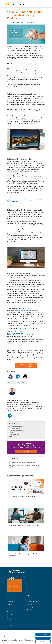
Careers (9, 617)
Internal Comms (31, 599)
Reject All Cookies (43, 638)
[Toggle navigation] (44, 4)
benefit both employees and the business (24, 70)
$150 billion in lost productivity (23, 286)
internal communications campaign (20, 311)
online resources (24, 328)
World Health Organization (16, 331)
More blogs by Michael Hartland (18, 400)
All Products (10, 607)
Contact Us (11, 589)
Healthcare (30, 609)
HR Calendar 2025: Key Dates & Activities (19, 470)
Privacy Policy (11, 625)
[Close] (49, 631)
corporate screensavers (23, 178)
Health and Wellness (32, 22)
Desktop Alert (11, 599)
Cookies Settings (43, 641)
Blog (8, 622)
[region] (26, 637)
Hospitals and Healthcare (17, 431)
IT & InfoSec (30, 604)
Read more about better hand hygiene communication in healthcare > (28, 201)
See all (11, 436)
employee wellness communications (28, 76)
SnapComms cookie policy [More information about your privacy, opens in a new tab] (18, 642)
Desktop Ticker (11, 602)
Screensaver (10, 604)
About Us (10, 614)
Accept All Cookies (43, 635)
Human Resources (23, 22)
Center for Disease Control (16, 333)
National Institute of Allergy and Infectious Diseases (23, 335)
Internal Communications (17, 427)
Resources (10, 620)
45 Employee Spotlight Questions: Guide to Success (22, 462)
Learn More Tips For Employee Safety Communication (26, 366)
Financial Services (32, 612)
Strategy (12, 433)
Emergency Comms (32, 607)
